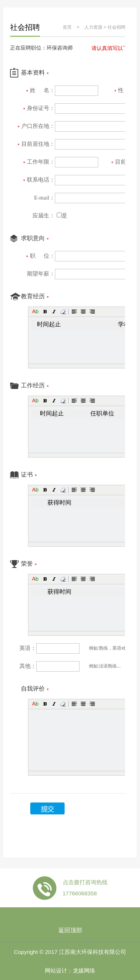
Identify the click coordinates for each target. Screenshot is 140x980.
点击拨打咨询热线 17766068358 (85, 888)
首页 (67, 27)
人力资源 (93, 27)
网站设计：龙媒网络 (70, 970)
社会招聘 (116, 27)
